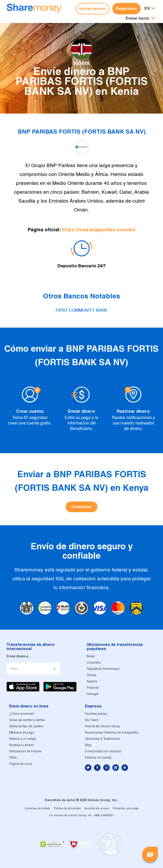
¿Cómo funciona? (22, 714)
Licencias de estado (37, 808)
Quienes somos (96, 714)
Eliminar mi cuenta (98, 758)
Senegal (93, 694)
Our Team (92, 720)
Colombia (94, 663)
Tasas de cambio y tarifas (27, 720)
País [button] (14, 669)
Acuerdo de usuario (97, 808)
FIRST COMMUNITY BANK (82, 311)
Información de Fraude (25, 751)
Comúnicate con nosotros (103, 751)
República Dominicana (103, 669)
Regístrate (126, 8)
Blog (88, 745)
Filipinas (93, 688)
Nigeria (92, 681)
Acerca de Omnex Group (102, 726)
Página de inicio (21, 764)
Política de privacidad (67, 808)
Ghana (92, 675)
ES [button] (147, 8)
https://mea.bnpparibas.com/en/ (99, 230)
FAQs (13, 758)
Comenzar (81, 507)
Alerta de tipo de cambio (26, 726)
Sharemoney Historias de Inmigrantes (112, 733)
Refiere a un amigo (23, 739)
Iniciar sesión (92, 8)
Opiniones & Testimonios (103, 739)
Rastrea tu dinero (21, 745)
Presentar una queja (126, 808)
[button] (141, 18)
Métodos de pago (22, 733)
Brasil (91, 656)
